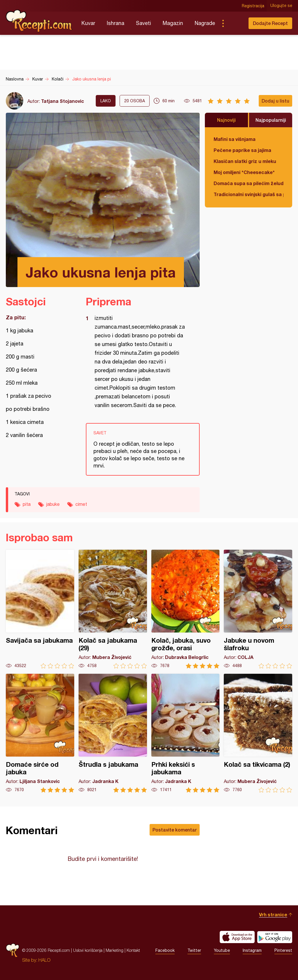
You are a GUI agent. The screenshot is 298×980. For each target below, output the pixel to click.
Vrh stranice (273, 914)
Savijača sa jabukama (40, 609)
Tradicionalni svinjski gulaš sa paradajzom (249, 194)
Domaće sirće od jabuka (40, 733)
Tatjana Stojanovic (63, 101)
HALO (44, 960)
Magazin (173, 23)
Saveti (143, 23)
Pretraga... (235, 23)
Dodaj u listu (275, 101)
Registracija (253, 6)
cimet (81, 504)
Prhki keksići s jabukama (186, 733)
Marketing (115, 950)
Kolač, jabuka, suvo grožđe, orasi (186, 609)
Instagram (252, 950)
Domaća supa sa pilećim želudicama (249, 183)
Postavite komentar (175, 830)
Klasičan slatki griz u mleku (245, 161)
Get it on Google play (275, 937)
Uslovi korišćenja (88, 950)
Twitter (194, 950)
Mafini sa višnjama (235, 139)
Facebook (165, 950)
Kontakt (133, 950)
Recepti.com (39, 21)
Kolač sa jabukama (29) (113, 609)
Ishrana (116, 23)
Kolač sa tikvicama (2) (258, 733)
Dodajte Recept (270, 23)
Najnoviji (226, 120)
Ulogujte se (281, 6)
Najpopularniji (271, 120)
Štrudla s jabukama (113, 733)
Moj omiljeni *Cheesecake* (244, 172)
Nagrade (205, 23)
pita (27, 504)
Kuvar (88, 23)
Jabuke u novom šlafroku (258, 609)
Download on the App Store (237, 937)
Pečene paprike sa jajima (242, 150)
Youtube (222, 950)
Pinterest (283, 950)
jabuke (53, 504)
